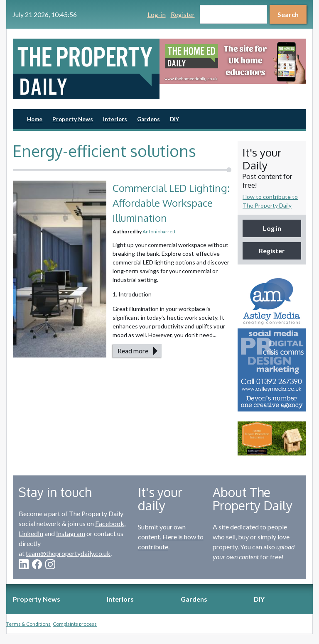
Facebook (110, 523)
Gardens (148, 119)
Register (183, 14)
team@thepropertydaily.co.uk (68, 553)
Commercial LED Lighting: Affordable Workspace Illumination (171, 203)
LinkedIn (31, 533)
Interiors (115, 119)
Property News (73, 119)
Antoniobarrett (159, 231)
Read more (133, 351)
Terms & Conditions (28, 624)
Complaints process (75, 624)
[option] (233, 61)
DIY (174, 119)
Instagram (71, 533)
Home (35, 119)
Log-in (157, 14)
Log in (272, 228)
